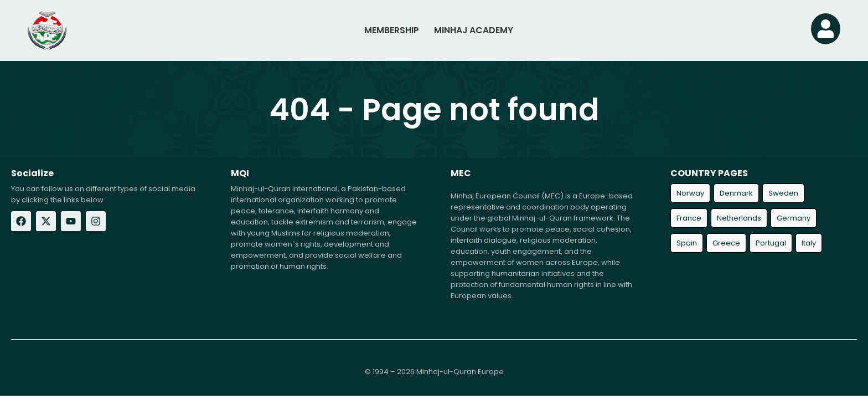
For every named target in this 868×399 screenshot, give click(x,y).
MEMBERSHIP (390, 30)
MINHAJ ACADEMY (473, 30)
